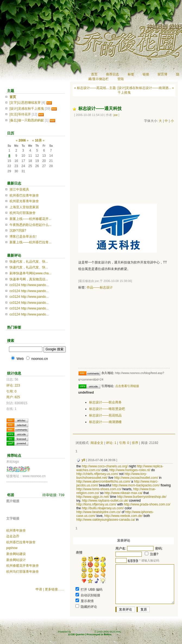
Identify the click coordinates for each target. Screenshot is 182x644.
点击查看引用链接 (127, 386)
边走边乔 (13, 536)
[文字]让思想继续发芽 (25, 103)
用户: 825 (13, 397)
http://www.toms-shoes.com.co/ (99, 489)
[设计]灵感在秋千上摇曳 (27, 109)
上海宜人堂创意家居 (24, 207)
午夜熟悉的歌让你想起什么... (30, 225)
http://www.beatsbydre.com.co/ (98, 512)
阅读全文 (97, 443)
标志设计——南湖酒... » (156, 88)
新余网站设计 (16, 560)
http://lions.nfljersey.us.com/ (96, 504)
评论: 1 (111, 443)
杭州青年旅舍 (16, 530)
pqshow (12, 548)
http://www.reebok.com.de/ (123, 516)
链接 (146, 74)
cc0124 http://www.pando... (29, 285)
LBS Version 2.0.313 (83, 632)
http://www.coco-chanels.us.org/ (105, 466)
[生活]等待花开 (20, 114)
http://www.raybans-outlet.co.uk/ (105, 501)
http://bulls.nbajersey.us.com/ (103, 508)
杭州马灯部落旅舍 (23, 213)
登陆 (121, 79)
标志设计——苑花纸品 (105, 415)
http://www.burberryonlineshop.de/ (142, 497)
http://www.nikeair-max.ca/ (123, 493)
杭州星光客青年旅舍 (24, 201)
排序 (135, 443)
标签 (131, 74)
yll (83, 460)
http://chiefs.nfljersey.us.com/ (97, 474)
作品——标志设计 (100, 287)
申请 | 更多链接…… (50, 589)
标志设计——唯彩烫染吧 (107, 409)
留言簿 (162, 74)
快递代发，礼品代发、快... (29, 262)
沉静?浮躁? (18, 231)
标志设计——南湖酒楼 (105, 422)
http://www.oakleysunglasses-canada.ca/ (106, 520)
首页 (94, 74)
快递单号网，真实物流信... (29, 279)
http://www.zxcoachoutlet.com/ (136, 478)
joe (116, 115)
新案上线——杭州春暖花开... (30, 219)
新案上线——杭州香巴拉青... (30, 242)
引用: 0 (124, 443)
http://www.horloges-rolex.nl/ (130, 470)
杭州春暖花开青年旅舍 (23, 566)
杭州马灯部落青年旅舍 (23, 572)
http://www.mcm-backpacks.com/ (136, 485)
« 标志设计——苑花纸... (92, 88)
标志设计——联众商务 (105, 402)
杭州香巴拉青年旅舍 (24, 195)
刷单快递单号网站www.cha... (30, 273)
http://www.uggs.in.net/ (93, 497)
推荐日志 (112, 74)
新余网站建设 (16, 554)
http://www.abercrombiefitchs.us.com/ (103, 482)
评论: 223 (13, 385)
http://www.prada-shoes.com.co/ (147, 504)
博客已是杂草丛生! (23, 237)
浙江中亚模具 (19, 189)
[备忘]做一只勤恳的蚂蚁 (27, 120)
